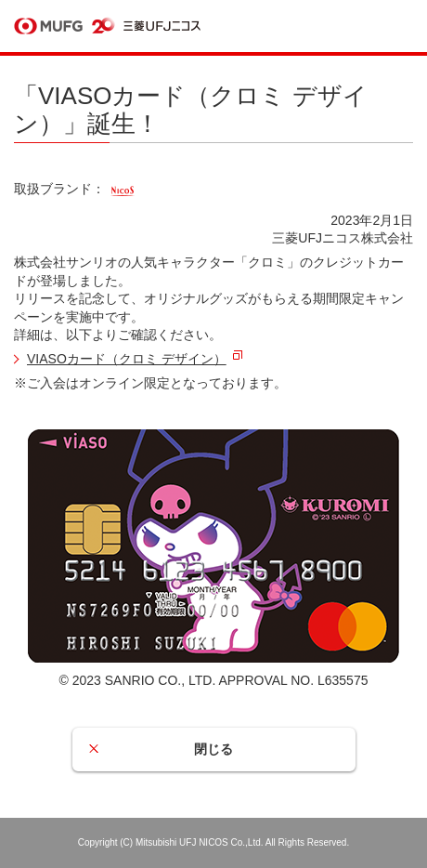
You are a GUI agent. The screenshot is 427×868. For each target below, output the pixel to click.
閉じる (213, 749)
